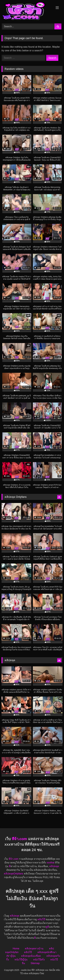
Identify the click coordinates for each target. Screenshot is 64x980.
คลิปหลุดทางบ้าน (34, 949)
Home (16, 949)
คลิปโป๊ (41, 919)
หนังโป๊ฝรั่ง (39, 960)
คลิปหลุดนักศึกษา (47, 952)
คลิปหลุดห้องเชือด (31, 956)
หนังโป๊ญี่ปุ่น (21, 960)
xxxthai (51, 863)
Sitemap (35, 963)
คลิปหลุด (54, 866)
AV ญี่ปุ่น (11, 956)
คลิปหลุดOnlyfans (13, 874)
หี (10, 866)
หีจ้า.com (19, 839)
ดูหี (47, 927)
